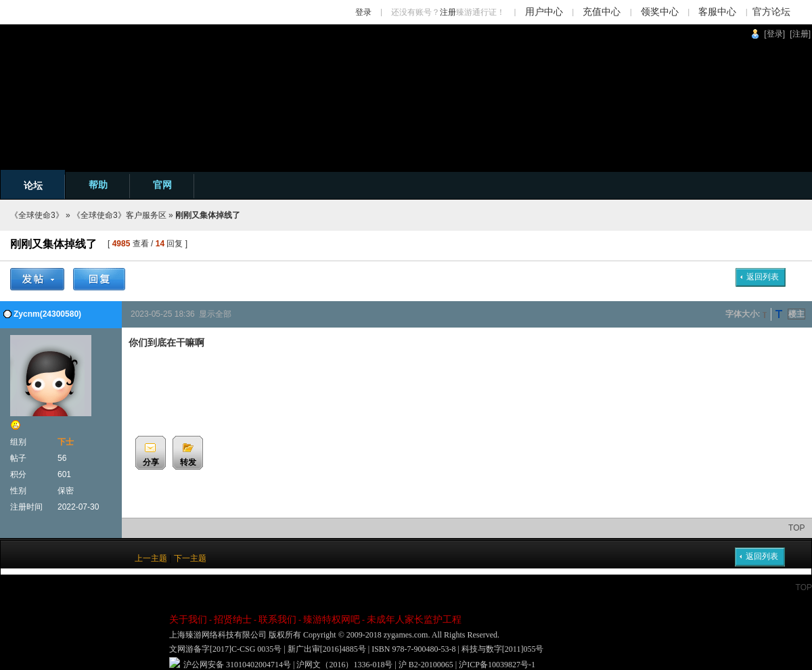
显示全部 (215, 314)
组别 (18, 442)
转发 (188, 462)
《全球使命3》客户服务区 (119, 215)
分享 (151, 462)
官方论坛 (771, 12)
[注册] (800, 34)
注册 (448, 12)
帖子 (18, 458)
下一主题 (190, 558)
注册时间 (26, 507)
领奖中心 (660, 12)
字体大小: (743, 314)
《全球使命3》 (37, 215)
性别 (18, 491)
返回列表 (763, 277)
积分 (18, 474)
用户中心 (544, 12)
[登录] (774, 34)
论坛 (33, 185)
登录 (363, 12)
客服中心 (717, 12)
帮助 (98, 185)
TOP (796, 528)
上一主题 (151, 558)
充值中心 (602, 12)
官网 (162, 185)
